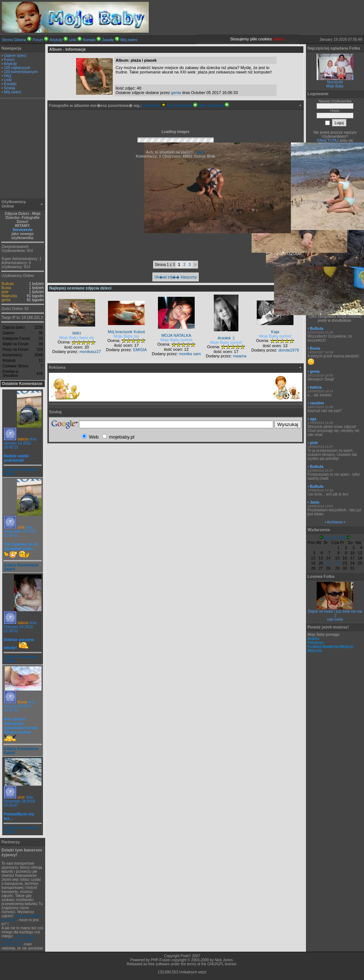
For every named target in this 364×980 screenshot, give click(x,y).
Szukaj (10, 88)
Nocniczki (335, 82)
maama (240, 356)
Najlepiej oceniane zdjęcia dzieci (80, 288)
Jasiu (315, 502)
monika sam (190, 354)
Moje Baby (335, 86)
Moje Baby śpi (127, 336)
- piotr (199, 152)
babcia (23, 439)
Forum (38, 40)
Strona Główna (14, 40)
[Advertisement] (23, 149)
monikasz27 (90, 352)
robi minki (335, 619)
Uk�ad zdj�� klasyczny (175, 277)
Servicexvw (23, 230)
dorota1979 (289, 350)
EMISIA (140, 350)
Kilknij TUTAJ (328, 140)
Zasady (108, 40)
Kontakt (89, 40)
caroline (317, 403)
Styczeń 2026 (335, 538)
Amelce (313, 639)
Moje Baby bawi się (77, 338)
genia (6, 300)
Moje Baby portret (176, 340)
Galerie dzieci (15, 56)
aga (313, 419)
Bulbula (8, 284)
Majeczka (9, 296)
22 (337, 563)
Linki (73, 40)
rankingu (154, 105)
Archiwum (335, 522)
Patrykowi (315, 643)
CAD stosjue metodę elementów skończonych (18, 940)
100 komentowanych (21, 72)
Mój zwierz (129, 40)
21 (328, 563)
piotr (5, 292)
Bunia (6, 288)
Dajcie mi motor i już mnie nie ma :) (335, 613)
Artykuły (56, 40)
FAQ (8, 76)
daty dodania (182, 105)
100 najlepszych (17, 68)
